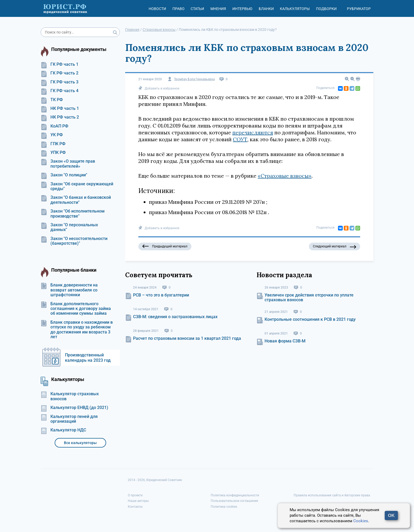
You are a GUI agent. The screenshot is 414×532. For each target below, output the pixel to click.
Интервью (242, 9)
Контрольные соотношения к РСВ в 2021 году (310, 319)
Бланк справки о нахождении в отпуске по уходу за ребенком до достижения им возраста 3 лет (77, 330)
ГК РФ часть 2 (60, 73)
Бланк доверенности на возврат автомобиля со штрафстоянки (69, 290)
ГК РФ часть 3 (60, 82)
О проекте (135, 495)
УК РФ (52, 135)
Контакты (135, 507)
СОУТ (240, 139)
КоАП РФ (55, 126)
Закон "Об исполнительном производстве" (73, 214)
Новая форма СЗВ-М (285, 341)
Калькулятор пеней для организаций (69, 419)
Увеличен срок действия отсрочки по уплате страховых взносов (309, 297)
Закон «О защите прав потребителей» (68, 164)
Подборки (326, 9)
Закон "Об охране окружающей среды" (77, 186)
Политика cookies (224, 507)
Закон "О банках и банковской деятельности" (76, 200)
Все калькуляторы (80, 443)
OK (391, 515)
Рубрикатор (359, 9)
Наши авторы (138, 501)
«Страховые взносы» (285, 176)
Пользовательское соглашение (234, 501)
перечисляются (253, 132)
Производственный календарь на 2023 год (88, 358)
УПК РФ (53, 153)
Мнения (218, 9)
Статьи (197, 9)
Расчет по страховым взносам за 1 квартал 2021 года (187, 338)
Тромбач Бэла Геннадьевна (194, 79)
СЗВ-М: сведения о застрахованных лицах (175, 317)
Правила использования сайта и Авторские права (332, 495)
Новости (157, 9)
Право (178, 9)
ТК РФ (52, 100)
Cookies (361, 521)
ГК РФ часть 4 (60, 91)
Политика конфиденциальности (235, 495)
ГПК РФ (53, 144)
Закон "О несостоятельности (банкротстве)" (74, 241)
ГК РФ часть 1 (60, 64)
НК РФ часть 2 (60, 117)
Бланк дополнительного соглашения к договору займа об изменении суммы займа (76, 309)
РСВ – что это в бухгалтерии (161, 295)
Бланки (266, 9)
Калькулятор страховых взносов (70, 396)
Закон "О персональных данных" (69, 227)
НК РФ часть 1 (60, 109)
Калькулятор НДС (63, 430)
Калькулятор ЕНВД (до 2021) (74, 408)
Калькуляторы (295, 9)
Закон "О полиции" (64, 175)
